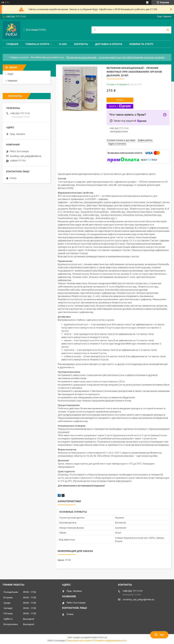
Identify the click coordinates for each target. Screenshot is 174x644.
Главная (12, 44)
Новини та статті (141, 44)
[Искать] (168, 30)
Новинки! (13, 81)
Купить (120, 100)
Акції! (10, 74)
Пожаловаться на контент (80, 641)
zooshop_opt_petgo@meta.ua (26, 156)
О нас (63, 44)
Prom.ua (103, 637)
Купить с (120, 106)
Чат (159, 635)
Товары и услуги (37, 44)
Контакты (81, 44)
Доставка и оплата (109, 44)
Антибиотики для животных (47, 57)
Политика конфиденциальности (110, 641)
